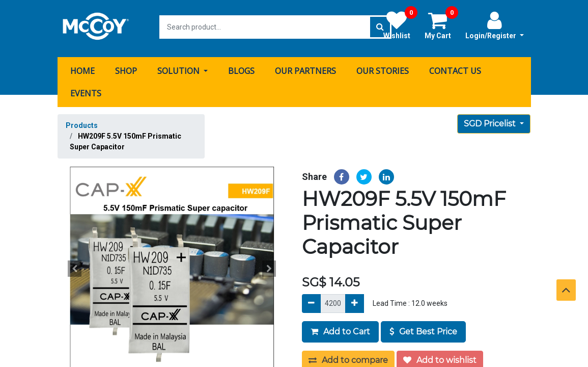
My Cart (441, 25)
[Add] (355, 300)
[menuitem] (82, 68)
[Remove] (311, 300)
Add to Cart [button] (340, 329)
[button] (75, 266)
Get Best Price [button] (423, 329)
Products (82, 122)
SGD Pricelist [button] (491, 121)
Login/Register (495, 25)
